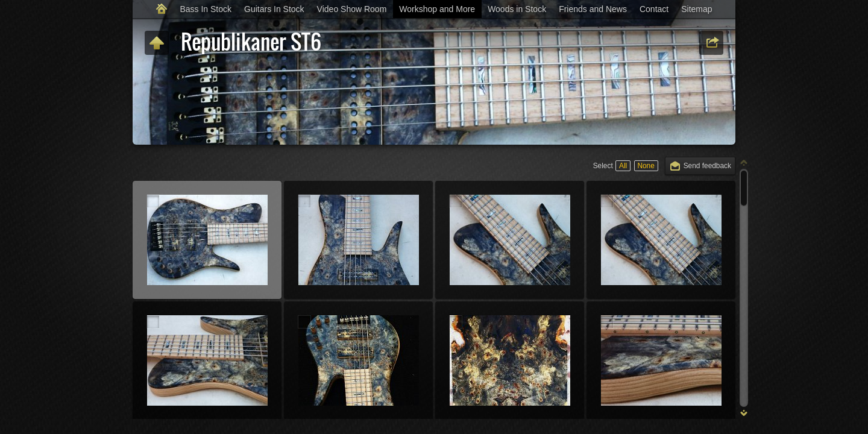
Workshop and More (437, 9)
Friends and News (593, 9)
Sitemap (697, 9)
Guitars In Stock (274, 9)
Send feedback (707, 166)
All (623, 166)
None (646, 166)
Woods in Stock (517, 9)
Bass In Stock (206, 9)
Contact (654, 9)
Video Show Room (352, 9)
